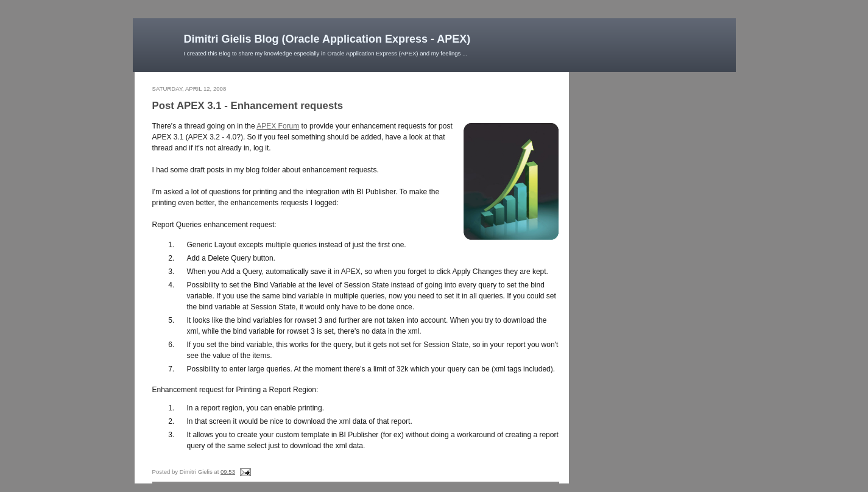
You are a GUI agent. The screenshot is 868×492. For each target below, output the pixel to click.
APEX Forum (278, 126)
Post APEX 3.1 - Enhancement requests (248, 106)
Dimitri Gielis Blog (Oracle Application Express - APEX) (327, 39)
